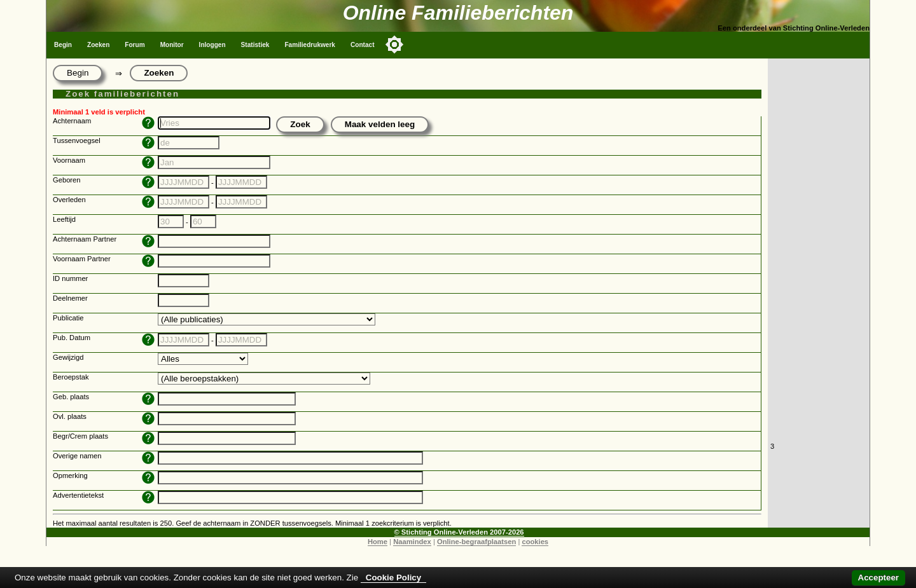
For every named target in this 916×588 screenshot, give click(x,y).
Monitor (172, 45)
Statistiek (255, 45)
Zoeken (98, 45)
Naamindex (412, 542)
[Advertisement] (819, 249)
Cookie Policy (393, 578)
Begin (63, 45)
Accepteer (878, 578)
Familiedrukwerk (310, 45)
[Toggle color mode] (394, 44)
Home (378, 542)
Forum (135, 45)
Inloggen (212, 45)
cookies (535, 542)
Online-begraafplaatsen (476, 542)
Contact (363, 45)
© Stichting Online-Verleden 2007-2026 (459, 532)
